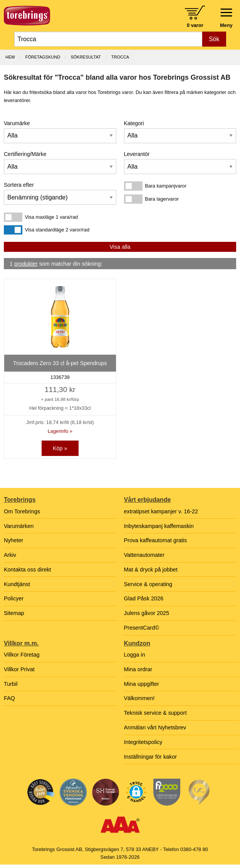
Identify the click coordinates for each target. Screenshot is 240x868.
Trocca (120, 57)
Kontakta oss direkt (27, 570)
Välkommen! (139, 698)
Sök (214, 39)
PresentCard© (142, 628)
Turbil (11, 684)
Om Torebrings (22, 511)
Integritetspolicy (143, 742)
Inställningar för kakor (151, 757)
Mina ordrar (138, 669)
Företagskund (43, 57)
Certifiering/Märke (25, 154)
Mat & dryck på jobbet (151, 570)
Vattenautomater (144, 555)
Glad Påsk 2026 (144, 598)
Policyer (14, 598)
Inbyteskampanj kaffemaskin (159, 526)
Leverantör (137, 154)
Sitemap (14, 613)
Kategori (134, 123)
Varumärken (19, 526)
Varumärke (17, 123)
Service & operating (148, 584)
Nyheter (13, 540)
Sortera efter (19, 185)
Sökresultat (86, 57)
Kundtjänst (17, 584)
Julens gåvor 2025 (147, 613)
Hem (10, 57)
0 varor (195, 25)
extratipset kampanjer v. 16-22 (161, 511)
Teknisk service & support (155, 713)
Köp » (60, 448)
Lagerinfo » (60, 431)
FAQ (9, 698)
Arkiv (10, 555)
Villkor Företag (22, 655)
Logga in (135, 655)
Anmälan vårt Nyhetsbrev (155, 727)
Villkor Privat (19, 669)
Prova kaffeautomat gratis (156, 540)
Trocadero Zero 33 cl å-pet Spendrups (60, 363)
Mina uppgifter (142, 684)
